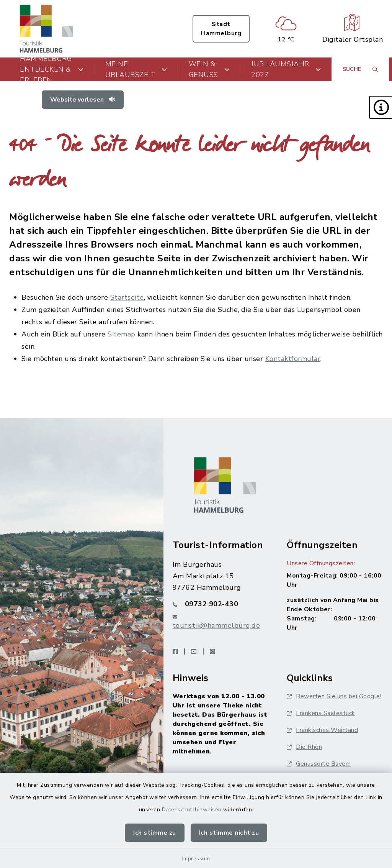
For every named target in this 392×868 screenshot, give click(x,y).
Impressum (196, 859)
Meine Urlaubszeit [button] (136, 69)
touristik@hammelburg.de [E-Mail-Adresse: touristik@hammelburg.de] (216, 625)
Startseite (127, 297)
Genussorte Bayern (319, 764)
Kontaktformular (293, 359)
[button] (381, 107)
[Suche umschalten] (360, 69)
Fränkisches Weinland (322, 730)
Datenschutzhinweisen (192, 810)
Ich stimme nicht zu (229, 833)
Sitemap (122, 334)
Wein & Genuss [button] (209, 69)
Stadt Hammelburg (221, 29)
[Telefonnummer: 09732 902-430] (221, 604)
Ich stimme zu (155, 833)
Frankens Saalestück (321, 713)
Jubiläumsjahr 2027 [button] (286, 69)
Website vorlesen (83, 100)
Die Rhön (304, 747)
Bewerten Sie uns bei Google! (334, 696)
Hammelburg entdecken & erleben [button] (52, 69)
